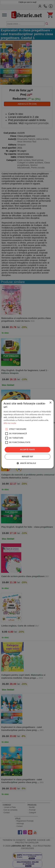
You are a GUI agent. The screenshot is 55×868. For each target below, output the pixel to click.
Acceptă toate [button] (28, 450)
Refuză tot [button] (27, 457)
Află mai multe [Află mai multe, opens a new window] (10, 423)
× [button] (50, 403)
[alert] (27, 434)
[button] (27, 463)
